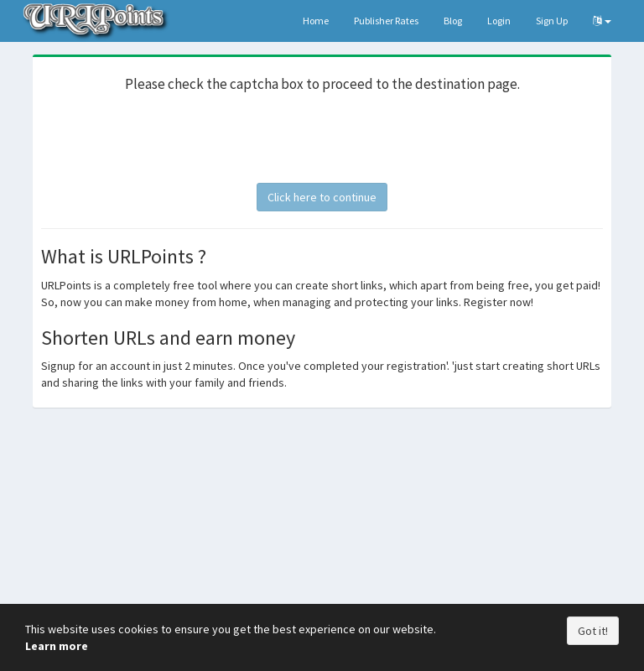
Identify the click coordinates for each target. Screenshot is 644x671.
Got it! (593, 631)
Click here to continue (322, 197)
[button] (602, 21)
